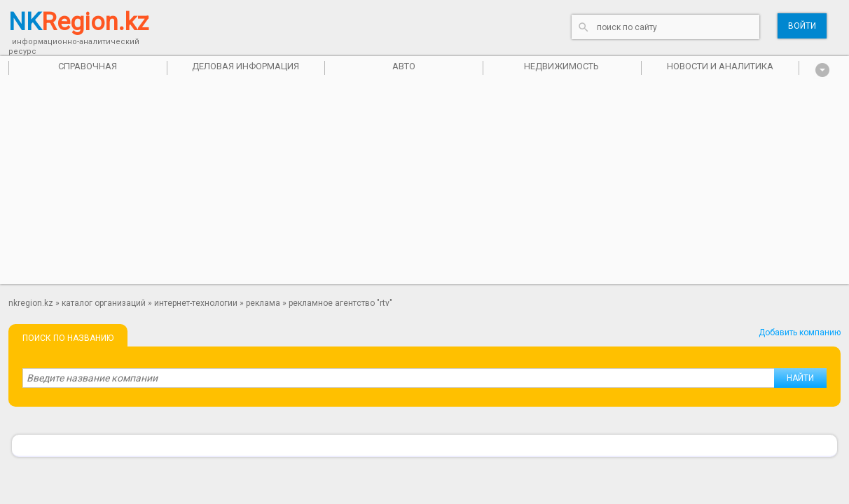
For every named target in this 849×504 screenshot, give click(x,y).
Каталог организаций (104, 303)
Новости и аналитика (720, 66)
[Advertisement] (424, 186)
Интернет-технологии (196, 303)
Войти (802, 26)
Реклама (263, 303)
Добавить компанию (800, 332)
